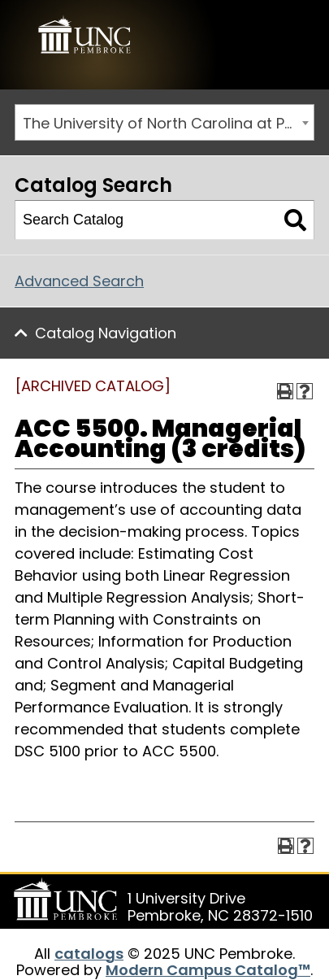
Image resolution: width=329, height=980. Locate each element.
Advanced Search (79, 281)
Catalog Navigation (106, 333)
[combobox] (164, 122)
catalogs (89, 954)
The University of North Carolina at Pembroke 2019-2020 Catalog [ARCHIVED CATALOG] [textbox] (168, 123)
